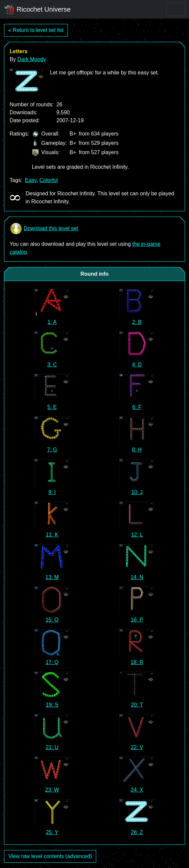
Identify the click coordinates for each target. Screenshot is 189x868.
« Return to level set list (36, 30)
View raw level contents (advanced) (50, 856)
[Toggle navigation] (176, 9)
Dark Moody (32, 59)
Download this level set (44, 229)
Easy (31, 180)
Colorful (49, 180)
